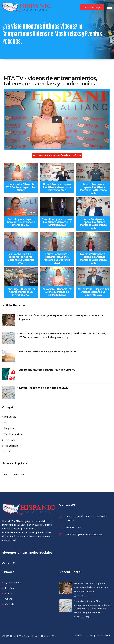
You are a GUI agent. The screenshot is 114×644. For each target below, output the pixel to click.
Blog (93, 635)
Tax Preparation (13, 434)
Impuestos (10, 417)
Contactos (10, 604)
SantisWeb (51, 636)
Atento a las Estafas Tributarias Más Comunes (47, 370)
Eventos (9, 588)
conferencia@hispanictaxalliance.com (84, 535)
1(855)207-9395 (74, 527)
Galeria (9, 599)
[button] (21, 179)
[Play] (57, 120)
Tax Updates (11, 446)
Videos (9, 593)
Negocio (9, 428)
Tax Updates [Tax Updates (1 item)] (18, 474)
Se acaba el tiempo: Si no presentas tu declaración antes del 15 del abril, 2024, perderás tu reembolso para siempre (63, 335)
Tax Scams (10, 440)
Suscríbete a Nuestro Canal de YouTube (57, 155)
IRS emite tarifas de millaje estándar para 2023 (48, 352)
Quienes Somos (13, 582)
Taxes (8, 452)
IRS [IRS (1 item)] (6, 474)
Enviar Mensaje (92, 7)
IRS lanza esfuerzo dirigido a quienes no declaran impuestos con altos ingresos (61, 317)
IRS (6, 423)
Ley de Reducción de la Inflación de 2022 (44, 388)
